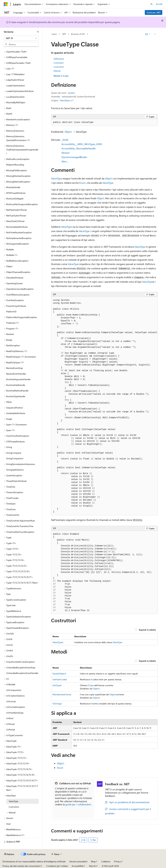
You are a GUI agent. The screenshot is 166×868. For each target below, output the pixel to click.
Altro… (65, 161)
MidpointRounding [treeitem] (15, 165)
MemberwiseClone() (62, 694)
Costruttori (59, 67)
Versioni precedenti (78, 861)
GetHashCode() (60, 679)
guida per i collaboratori (78, 804)
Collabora (106, 861)
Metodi (57, 71)
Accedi (159, 4)
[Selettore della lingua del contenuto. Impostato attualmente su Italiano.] (9, 854)
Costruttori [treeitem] (14, 807)
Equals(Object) (59, 674)
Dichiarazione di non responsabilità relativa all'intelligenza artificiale (34, 861)
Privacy (117, 861)
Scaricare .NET (154, 12)
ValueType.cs (66, 100)
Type (91, 685)
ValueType (57, 178)
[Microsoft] (6, 4)
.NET (64, 34)
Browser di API (78, 34)
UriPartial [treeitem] (11, 730)
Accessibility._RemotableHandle (79, 148)
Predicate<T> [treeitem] (13, 323)
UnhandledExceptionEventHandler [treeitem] (22, 673)
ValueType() (58, 642)
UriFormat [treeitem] (11, 701)
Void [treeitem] (8, 824)
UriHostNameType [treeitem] (15, 713)
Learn (54, 34)
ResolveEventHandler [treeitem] (16, 374)
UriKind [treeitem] (10, 718)
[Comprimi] (38, 32)
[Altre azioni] (155, 34)
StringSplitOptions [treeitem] (15, 470)
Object (68, 132)
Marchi (92, 866)
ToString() (57, 704)
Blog (93, 861)
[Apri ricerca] (152, 4)
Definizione (59, 59)
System (71, 93)
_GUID (65, 140)
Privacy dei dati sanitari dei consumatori (21, 866)
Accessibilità (77, 866)
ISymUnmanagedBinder (74, 157)
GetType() (57, 685)
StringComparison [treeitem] (15, 458)
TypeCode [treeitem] (11, 605)
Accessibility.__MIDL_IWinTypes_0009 (82, 144)
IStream (66, 153)
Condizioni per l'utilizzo (57, 866)
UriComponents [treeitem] (14, 690)
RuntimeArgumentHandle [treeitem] (18, 379)
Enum (82, 183)
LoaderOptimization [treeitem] (16, 86)
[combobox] (21, 38)
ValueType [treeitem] (13, 801)
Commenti (59, 63)
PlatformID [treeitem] (11, 311)
